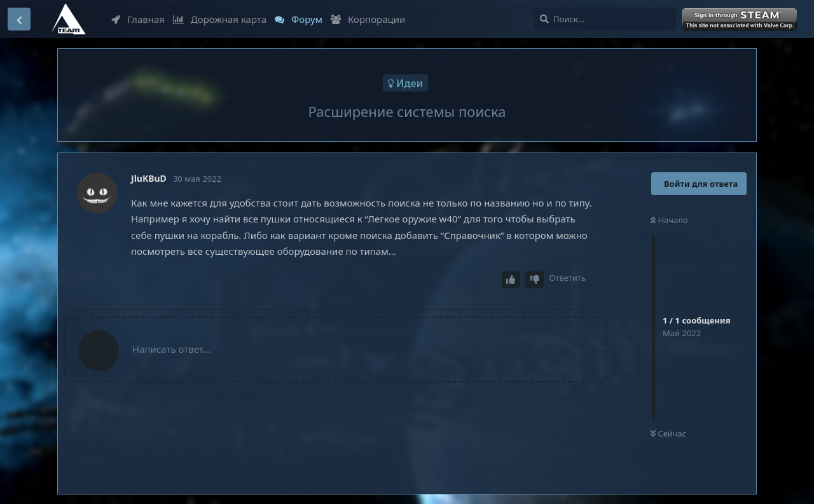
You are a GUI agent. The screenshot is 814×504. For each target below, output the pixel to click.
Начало (669, 220)
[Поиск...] (604, 19)
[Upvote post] (511, 280)
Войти (741, 20)
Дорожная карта (220, 19)
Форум (299, 19)
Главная (138, 19)
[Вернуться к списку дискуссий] (19, 19)
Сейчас (668, 433)
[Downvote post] (535, 280)
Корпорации (368, 19)
